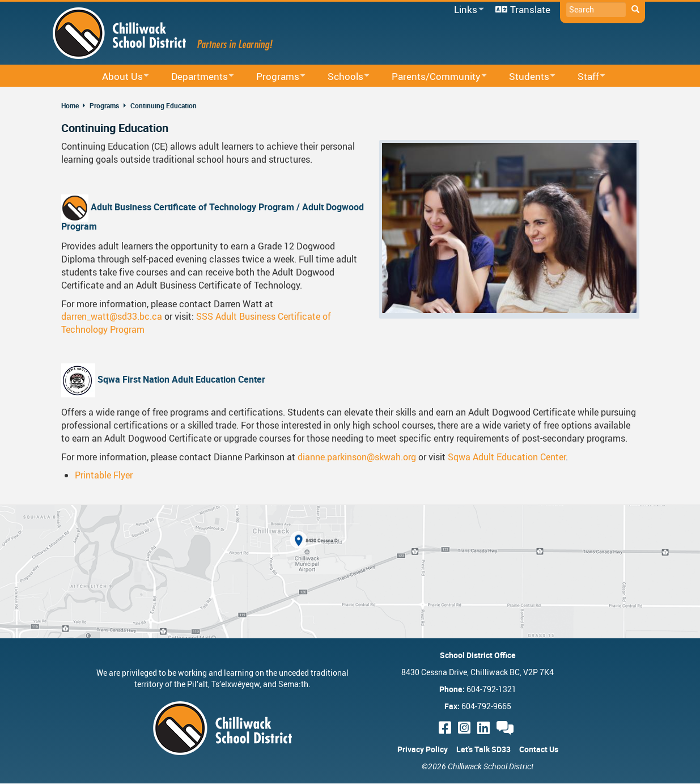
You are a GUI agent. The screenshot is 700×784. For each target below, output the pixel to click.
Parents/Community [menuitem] (432, 77)
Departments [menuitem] (195, 77)
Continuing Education (164, 105)
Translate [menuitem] (530, 9)
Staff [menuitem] (584, 77)
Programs (104, 105)
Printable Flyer (104, 475)
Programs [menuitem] (273, 77)
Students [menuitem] (525, 77)
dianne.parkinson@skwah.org (357, 457)
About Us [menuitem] (118, 77)
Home (70, 105)
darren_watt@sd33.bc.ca (112, 316)
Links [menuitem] (467, 10)
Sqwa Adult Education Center (507, 457)
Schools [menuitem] (341, 77)
